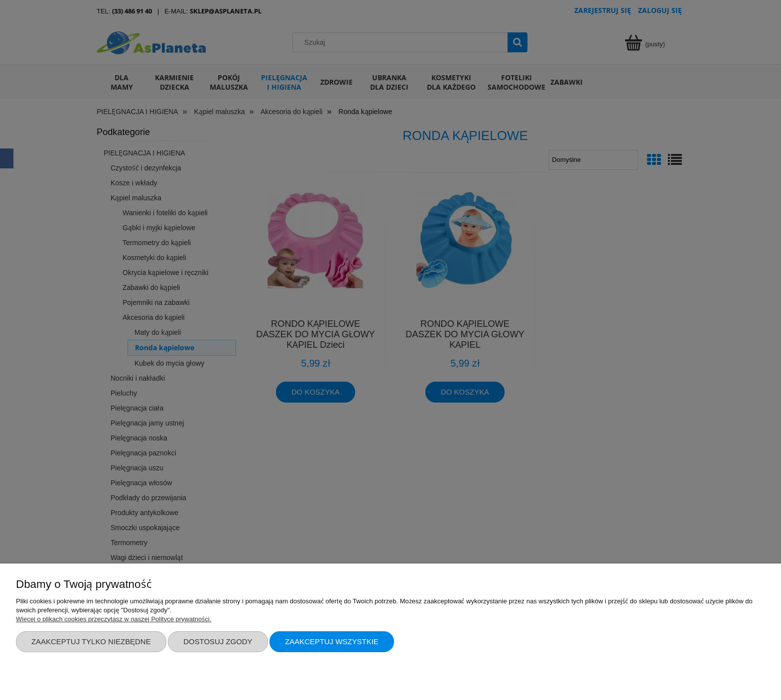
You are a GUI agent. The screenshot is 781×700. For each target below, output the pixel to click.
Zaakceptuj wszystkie (332, 641)
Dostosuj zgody (218, 641)
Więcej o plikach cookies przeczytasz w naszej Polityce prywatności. (114, 619)
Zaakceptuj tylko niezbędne (91, 641)
